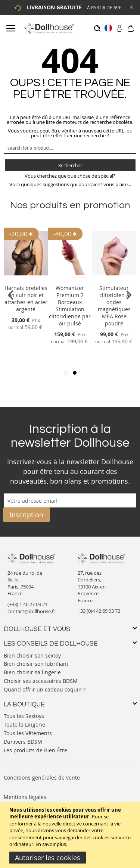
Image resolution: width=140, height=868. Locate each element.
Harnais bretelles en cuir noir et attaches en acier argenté (26, 299)
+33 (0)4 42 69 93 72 (99, 611)
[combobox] (70, 148)
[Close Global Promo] (131, 7)
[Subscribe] (27, 515)
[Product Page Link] (26, 279)
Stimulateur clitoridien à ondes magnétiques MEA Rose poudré (114, 306)
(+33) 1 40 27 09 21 (27, 604)
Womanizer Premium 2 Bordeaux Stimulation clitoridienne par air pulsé (70, 306)
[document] (71, 835)
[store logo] (49, 29)
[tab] (70, 629)
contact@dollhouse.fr (31, 611)
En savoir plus (51, 844)
